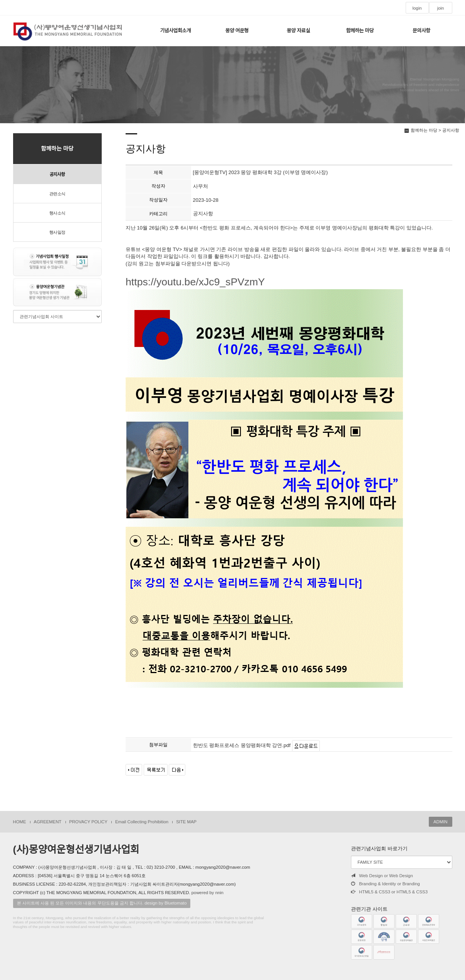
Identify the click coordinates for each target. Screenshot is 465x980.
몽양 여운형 (237, 31)
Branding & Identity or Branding (385, 884)
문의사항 (421, 31)
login (417, 8)
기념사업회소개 (175, 31)
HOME (20, 822)
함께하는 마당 (360, 31)
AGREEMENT (48, 822)
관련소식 (57, 194)
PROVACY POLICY (88, 822)
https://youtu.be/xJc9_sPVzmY (264, 483)
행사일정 (57, 232)
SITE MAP (186, 822)
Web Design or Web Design (382, 876)
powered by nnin (207, 893)
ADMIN (441, 822)
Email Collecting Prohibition (142, 822)
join (441, 8)
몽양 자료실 (298, 31)
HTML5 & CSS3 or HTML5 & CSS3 (389, 892)
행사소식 (57, 213)
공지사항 (57, 174)
